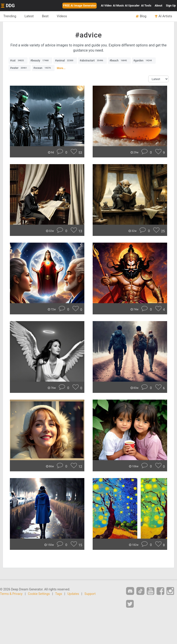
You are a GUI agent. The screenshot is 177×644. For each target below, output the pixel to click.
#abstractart (92, 61)
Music (118, 5)
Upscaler (132, 5)
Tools (146, 5)
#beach (119, 61)
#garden (144, 61)
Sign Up (171, 5)
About (159, 5)
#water (20, 68)
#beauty (40, 61)
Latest (29, 16)
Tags (59, 594)
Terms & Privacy (11, 594)
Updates (73, 594)
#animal (65, 61)
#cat (18, 61)
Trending (10, 16)
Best (45, 16)
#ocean (43, 68)
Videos (62, 16)
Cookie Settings (39, 594)
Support (90, 594)
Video (106, 5)
